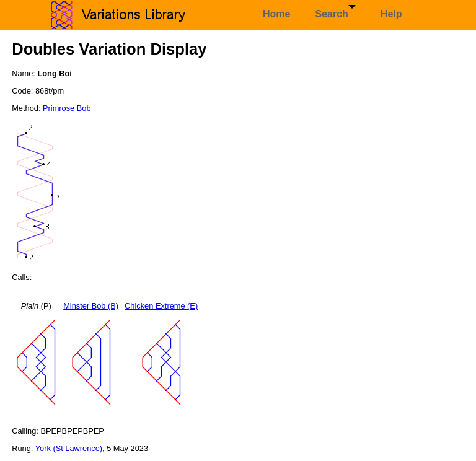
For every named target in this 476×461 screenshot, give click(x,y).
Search (335, 12)
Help (391, 14)
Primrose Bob (67, 108)
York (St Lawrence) (69, 448)
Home (276, 14)
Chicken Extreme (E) (161, 306)
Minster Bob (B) (91, 306)
